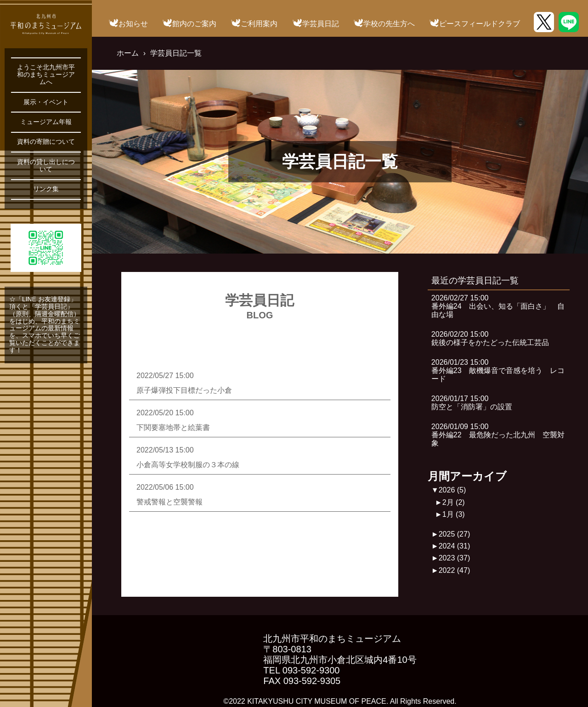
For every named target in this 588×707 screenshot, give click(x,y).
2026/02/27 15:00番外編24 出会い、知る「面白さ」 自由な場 (498, 306)
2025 (455, 534)
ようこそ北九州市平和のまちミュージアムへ (46, 75)
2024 (455, 546)
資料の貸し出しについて (46, 166)
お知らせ (133, 24)
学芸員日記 (321, 24)
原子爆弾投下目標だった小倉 (184, 390)
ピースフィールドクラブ (480, 24)
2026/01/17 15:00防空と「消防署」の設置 (472, 403)
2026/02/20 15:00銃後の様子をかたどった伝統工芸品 (490, 338)
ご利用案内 (259, 24)
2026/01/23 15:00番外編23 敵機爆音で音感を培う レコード (498, 371)
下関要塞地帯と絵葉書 (173, 427)
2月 (454, 502)
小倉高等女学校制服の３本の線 (188, 465)
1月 (454, 514)
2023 (455, 558)
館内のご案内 (194, 24)
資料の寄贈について (46, 142)
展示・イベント (46, 102)
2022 (455, 570)
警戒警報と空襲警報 (170, 502)
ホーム (128, 53)
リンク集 (46, 189)
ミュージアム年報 (46, 122)
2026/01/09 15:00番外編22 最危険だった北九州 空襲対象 (498, 435)
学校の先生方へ (389, 24)
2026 (452, 490)
